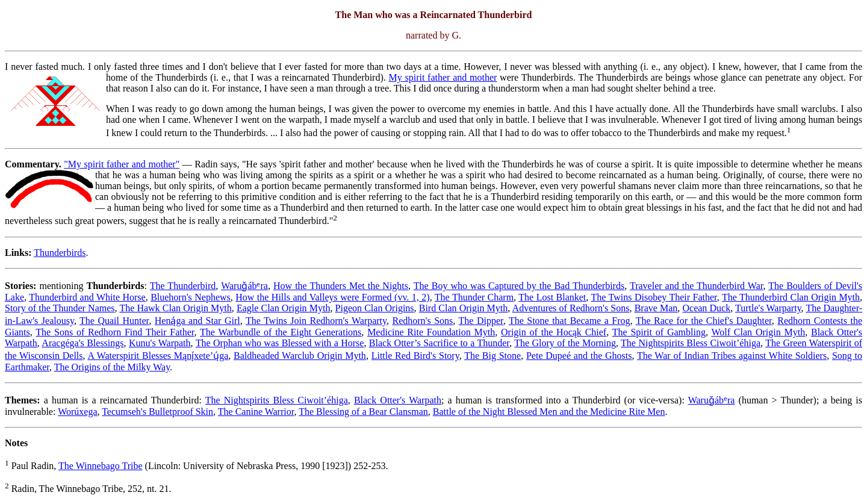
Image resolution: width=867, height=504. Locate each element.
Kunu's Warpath (160, 343)
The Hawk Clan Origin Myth (175, 308)
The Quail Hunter (114, 321)
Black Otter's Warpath (398, 400)
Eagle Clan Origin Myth (284, 308)
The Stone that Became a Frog (570, 321)
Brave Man (656, 308)
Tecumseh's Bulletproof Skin (157, 412)
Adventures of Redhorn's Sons (571, 308)
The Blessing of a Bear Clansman (363, 412)
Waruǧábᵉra (244, 286)
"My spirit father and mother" (122, 164)
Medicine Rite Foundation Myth (431, 332)
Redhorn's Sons (422, 321)
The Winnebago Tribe (101, 466)
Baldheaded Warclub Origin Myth (300, 356)
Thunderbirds (60, 253)
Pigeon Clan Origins (375, 308)
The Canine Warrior (256, 412)
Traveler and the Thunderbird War (697, 286)
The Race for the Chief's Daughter (704, 321)
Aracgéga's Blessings (82, 343)
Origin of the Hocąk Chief (554, 332)
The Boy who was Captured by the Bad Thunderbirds (519, 286)
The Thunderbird (183, 286)
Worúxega (77, 412)
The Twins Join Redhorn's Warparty (316, 321)
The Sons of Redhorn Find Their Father (115, 332)
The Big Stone (493, 356)
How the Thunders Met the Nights (341, 286)
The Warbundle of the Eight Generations (281, 332)
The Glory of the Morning (565, 343)
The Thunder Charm (474, 297)
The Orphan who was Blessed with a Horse (280, 343)
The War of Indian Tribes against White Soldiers (732, 356)
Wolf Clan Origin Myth (758, 332)
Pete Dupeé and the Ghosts (579, 356)
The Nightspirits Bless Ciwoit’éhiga (691, 343)
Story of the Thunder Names (60, 308)
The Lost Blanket (552, 297)
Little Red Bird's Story (415, 356)
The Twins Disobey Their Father (654, 297)
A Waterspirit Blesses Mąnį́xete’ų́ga (158, 356)
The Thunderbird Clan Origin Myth (791, 297)
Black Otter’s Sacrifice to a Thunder (439, 343)
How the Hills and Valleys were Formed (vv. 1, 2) (332, 297)
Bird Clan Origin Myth (464, 308)
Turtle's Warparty (768, 308)
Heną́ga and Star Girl (197, 321)
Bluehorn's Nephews (191, 297)
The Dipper (481, 321)
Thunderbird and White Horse (87, 297)
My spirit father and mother (443, 77)
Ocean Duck (706, 308)
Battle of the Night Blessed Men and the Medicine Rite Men (549, 412)
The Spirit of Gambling (659, 332)
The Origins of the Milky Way (112, 367)
